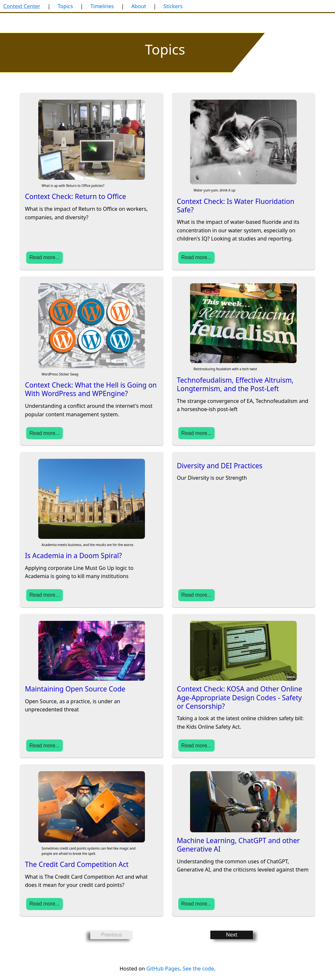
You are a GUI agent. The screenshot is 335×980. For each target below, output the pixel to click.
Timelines (102, 6)
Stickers (173, 6)
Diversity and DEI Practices (220, 466)
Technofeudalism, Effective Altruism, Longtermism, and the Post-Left (235, 384)
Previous (112, 935)
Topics (65, 6)
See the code (198, 969)
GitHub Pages (163, 969)
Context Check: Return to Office (75, 196)
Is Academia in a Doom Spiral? (73, 556)
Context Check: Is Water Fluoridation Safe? (236, 206)
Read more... (44, 257)
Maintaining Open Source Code (75, 689)
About (139, 6)
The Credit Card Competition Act (77, 864)
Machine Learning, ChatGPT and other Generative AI (238, 845)
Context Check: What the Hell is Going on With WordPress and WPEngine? (91, 389)
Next (232, 935)
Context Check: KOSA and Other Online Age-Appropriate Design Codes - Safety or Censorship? (240, 697)
